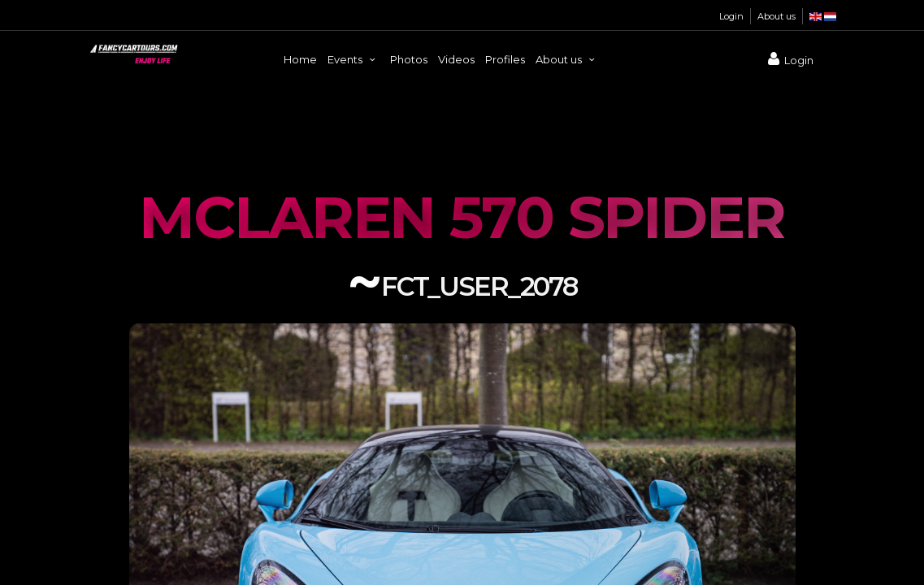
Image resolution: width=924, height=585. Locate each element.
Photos (409, 59)
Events (354, 59)
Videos (456, 59)
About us (777, 16)
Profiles (505, 59)
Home (300, 59)
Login (731, 16)
